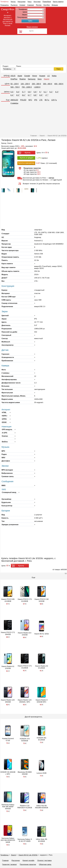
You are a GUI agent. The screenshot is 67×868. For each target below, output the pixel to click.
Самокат (31, 5)
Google (27, 76)
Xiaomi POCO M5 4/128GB (8, 600)
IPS (36, 100)
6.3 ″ (57, 92)
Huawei (42, 76)
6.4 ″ (12, 95)
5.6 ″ (18, 92)
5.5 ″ (12, 92)
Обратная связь (45, 864)
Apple (20, 76)
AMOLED (14, 100)
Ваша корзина (32, 27)
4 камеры (14, 103)
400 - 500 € (59, 84)
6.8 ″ (35, 95)
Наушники (22, 2)
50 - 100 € (14, 84)
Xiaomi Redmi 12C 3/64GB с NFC (25, 701)
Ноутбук (46, 5)
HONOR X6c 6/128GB (42, 739)
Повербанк (47, 2)
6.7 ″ (30, 95)
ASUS (13, 76)
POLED (23, 100)
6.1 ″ (46, 92)
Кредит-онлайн (29, 861)
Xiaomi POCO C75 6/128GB (25, 600)
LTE (41, 100)
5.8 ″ (30, 92)
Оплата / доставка (44, 861)
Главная (5, 861)
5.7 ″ (24, 92)
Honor (35, 76)
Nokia (54, 76)
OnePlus (14, 79)
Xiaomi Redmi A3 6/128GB (41, 667)
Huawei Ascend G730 (8, 740)
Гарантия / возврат (10, 864)
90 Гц (47, 100)
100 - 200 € (25, 84)
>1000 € (37, 87)
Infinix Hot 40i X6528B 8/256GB (41, 807)
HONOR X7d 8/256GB (25, 740)
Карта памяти (58, 2)
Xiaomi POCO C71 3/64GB (8, 633)
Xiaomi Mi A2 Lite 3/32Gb (28, 855)
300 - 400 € (48, 84)
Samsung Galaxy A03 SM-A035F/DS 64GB (8, 840)
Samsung (32, 79)
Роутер (39, 5)
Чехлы (13, 2)
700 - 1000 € (27, 87)
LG (48, 76)
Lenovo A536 (42, 773)
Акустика (37, 2)
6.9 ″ (41, 95)
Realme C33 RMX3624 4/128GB (25, 807)
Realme (23, 79)
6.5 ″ (18, 95)
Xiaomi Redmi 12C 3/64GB (8, 701)
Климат (22, 5)
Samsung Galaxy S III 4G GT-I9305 (25, 840)
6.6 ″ (24, 95)
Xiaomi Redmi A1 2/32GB (8, 667)
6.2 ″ (51, 92)
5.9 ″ (35, 92)
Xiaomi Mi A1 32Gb (42, 634)
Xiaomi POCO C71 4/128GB (25, 667)
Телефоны (5, 2)
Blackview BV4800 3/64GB (25, 773)
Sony (40, 79)
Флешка (55, 5)
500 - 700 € (15, 87)
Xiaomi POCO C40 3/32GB (42, 600)
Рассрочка (16, 861)
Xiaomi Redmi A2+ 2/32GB (25, 634)
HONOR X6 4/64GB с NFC (8, 773)
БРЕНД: (7, 76)
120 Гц (54, 100)
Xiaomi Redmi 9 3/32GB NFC (41, 701)
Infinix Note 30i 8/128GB (41, 840)
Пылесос (14, 5)
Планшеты (5, 5)
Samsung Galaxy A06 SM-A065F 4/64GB (8, 807)
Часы (29, 2)
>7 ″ (47, 95)
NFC (30, 100)
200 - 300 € (36, 84)
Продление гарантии (28, 864)
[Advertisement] (33, 50)
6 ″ (40, 92)
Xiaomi (46, 79)
